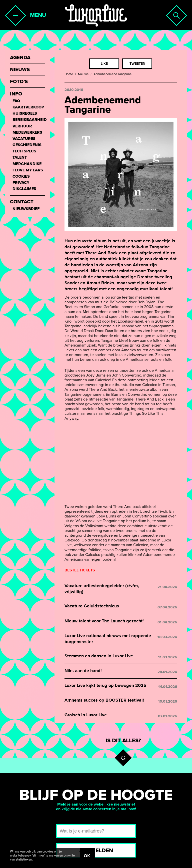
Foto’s (19, 82)
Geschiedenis (27, 145)
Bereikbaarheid (29, 120)
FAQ (16, 101)
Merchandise (27, 164)
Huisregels (25, 114)
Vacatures (24, 139)
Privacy (21, 183)
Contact (22, 202)
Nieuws (83, 74)
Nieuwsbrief (26, 209)
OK (87, 856)
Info (16, 94)
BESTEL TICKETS (80, 570)
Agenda (20, 58)
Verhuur (22, 126)
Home (69, 74)
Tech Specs (24, 151)
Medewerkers (27, 133)
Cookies (21, 177)
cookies (48, 852)
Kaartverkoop (28, 107)
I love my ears (28, 170)
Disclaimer (24, 189)
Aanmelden (96, 851)
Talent (20, 158)
